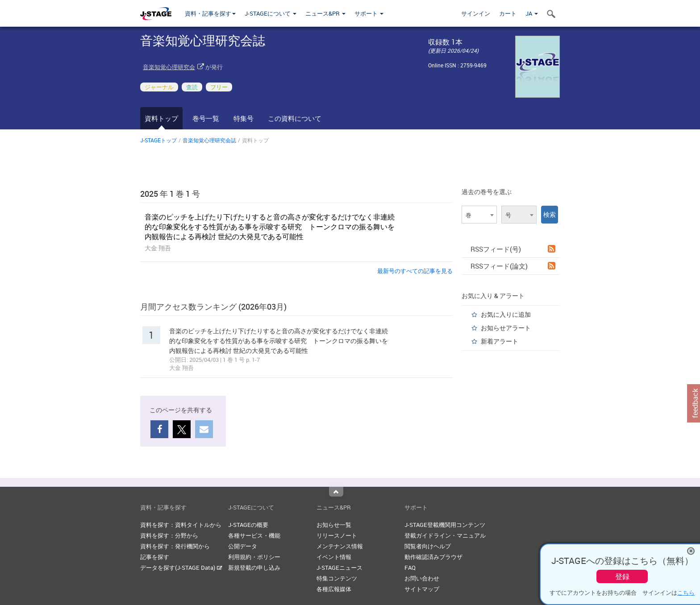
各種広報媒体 (334, 589)
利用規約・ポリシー (254, 557)
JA (532, 13)
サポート (369, 13)
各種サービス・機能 (254, 535)
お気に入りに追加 (506, 314)
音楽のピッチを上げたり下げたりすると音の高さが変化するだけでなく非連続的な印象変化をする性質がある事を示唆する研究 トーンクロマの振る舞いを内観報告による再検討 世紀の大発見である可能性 (270, 227)
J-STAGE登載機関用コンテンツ (445, 525)
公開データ (243, 546)
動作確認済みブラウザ (433, 557)
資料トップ (161, 118)
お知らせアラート (506, 328)
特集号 (244, 118)
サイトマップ (422, 589)
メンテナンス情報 (340, 546)
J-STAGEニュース (340, 568)
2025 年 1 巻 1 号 (170, 194)
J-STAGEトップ (158, 140)
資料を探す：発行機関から (175, 546)
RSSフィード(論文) (513, 266)
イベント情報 (334, 557)
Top (336, 492)
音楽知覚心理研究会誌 (209, 140)
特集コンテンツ (337, 578)
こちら (686, 593)
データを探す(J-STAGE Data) (181, 568)
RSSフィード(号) (513, 249)
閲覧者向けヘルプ (428, 546)
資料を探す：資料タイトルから (181, 525)
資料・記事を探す (210, 13)
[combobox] (479, 215)
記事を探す (155, 557)
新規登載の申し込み (254, 568)
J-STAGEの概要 (248, 525)
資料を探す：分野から (169, 535)
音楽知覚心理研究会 (169, 67)
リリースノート (337, 535)
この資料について (295, 118)
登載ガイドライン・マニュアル (445, 535)
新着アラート (500, 341)
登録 (622, 576)
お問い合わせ (422, 578)
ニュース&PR (325, 13)
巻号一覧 (206, 118)
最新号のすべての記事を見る (415, 271)
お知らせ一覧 (334, 525)
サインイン (476, 13)
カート (508, 13)
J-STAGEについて (271, 13)
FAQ (410, 568)
